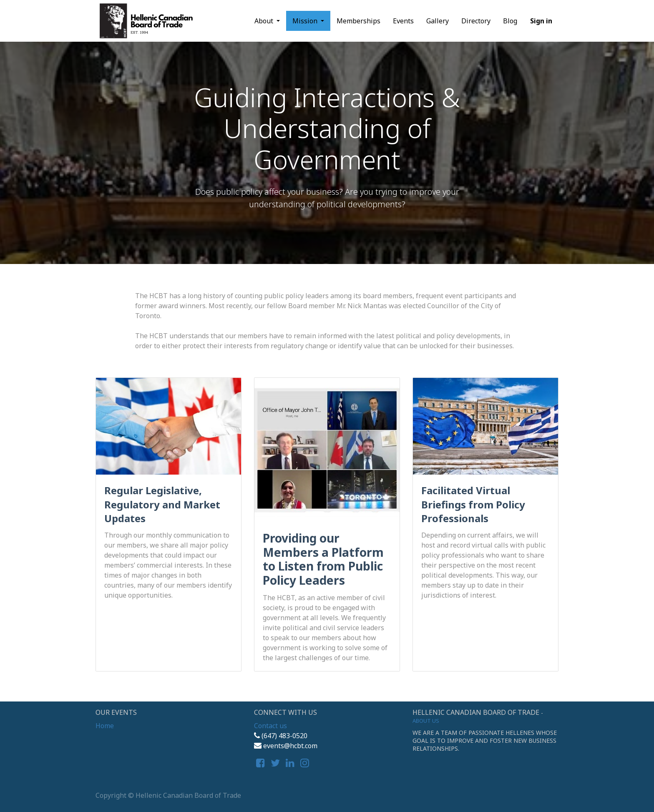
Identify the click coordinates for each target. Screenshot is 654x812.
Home (105, 726)
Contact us (270, 726)
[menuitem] (358, 21)
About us (426, 721)
